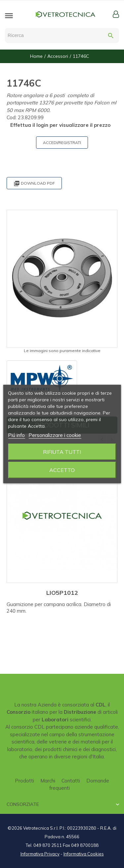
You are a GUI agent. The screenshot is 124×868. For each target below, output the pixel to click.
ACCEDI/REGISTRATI (62, 143)
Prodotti (24, 781)
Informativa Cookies (84, 854)
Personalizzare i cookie (55, 435)
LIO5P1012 (62, 593)
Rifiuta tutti (62, 452)
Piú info (16, 435)
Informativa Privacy (40, 854)
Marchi (48, 781)
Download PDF (34, 183)
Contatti (71, 781)
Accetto (62, 470)
